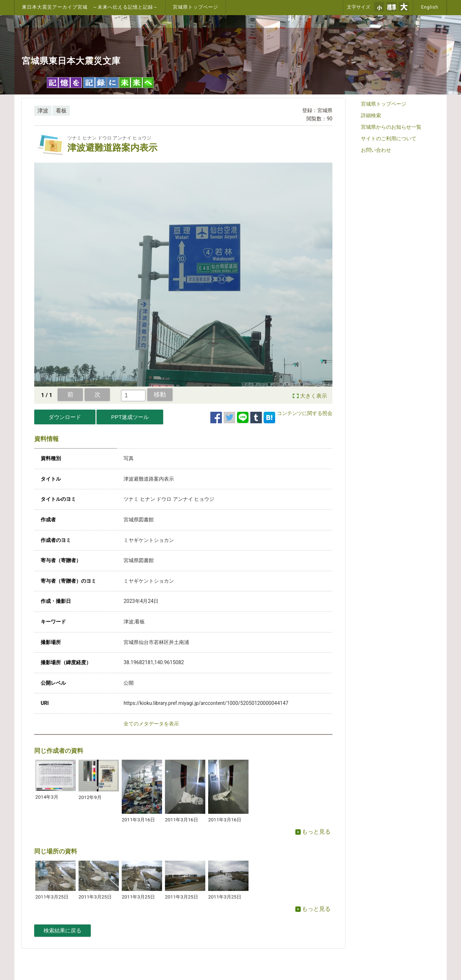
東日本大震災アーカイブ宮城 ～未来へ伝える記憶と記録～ (90, 7)
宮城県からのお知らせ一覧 (391, 127)
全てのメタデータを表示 (151, 724)
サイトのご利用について (389, 138)
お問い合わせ (376, 150)
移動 (160, 394)
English (430, 7)
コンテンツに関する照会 (305, 413)
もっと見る (313, 832)
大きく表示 (314, 396)
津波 (43, 111)
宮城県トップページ (196, 7)
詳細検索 (371, 115)
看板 (61, 111)
